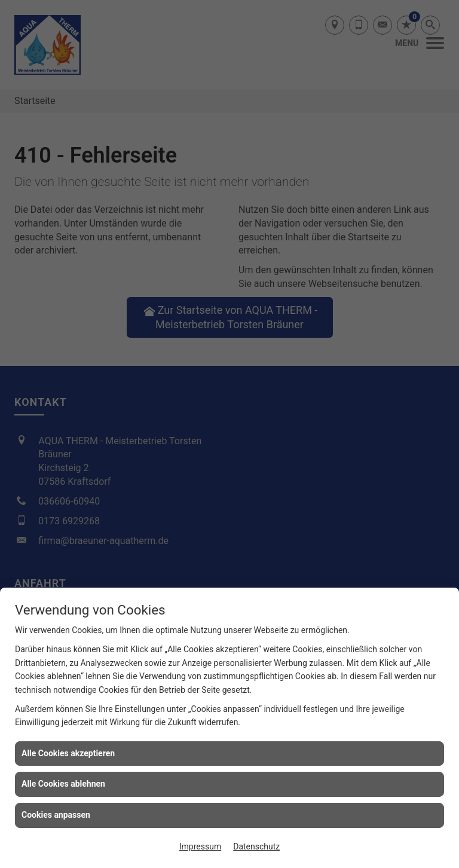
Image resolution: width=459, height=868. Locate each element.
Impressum (200, 846)
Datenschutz (256, 846)
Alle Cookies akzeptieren (68, 753)
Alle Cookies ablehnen (63, 784)
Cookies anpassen (56, 815)
